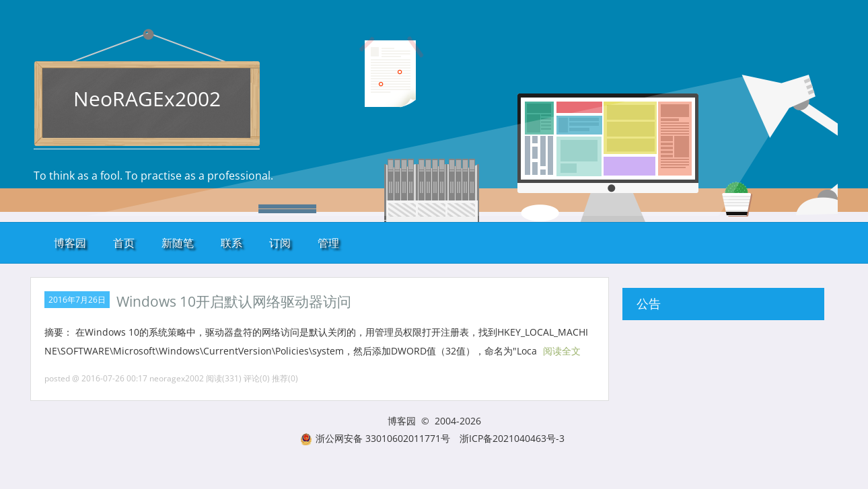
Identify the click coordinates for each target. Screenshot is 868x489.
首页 (124, 243)
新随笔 (178, 243)
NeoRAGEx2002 (147, 99)
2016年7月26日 (77, 300)
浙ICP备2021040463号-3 (512, 438)
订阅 (280, 243)
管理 (328, 243)
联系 (231, 243)
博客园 (70, 243)
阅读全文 (562, 351)
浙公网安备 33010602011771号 (375, 438)
